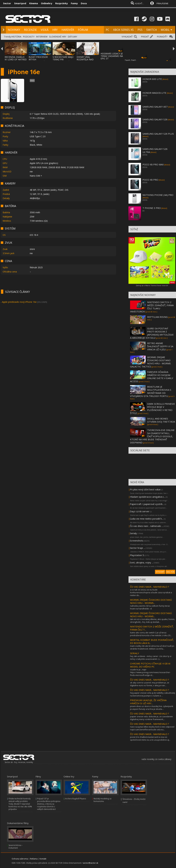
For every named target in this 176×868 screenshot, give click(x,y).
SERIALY (135, 653)
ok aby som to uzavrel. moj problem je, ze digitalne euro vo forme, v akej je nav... (150, 684)
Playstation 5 (137, 555)
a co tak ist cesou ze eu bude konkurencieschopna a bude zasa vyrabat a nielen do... (151, 592)
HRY (55, 30)
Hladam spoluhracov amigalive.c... (148, 497)
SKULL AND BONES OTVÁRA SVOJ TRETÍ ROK (161, 420)
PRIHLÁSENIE (162, 3)
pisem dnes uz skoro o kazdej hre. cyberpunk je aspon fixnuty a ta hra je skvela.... (152, 708)
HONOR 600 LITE (152, 79)
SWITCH (152, 30)
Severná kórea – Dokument (16, 847)
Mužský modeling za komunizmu (102, 800)
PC (107, 30)
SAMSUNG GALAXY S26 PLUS (158, 134)
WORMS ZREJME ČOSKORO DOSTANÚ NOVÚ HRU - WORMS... (151, 601)
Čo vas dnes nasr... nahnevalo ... (146, 526)
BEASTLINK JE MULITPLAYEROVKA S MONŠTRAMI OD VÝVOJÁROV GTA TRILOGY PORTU (151, 391)
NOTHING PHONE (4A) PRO (158, 195)
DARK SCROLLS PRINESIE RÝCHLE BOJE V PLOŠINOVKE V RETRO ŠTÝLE (152, 408)
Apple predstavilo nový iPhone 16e (19, 302)
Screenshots (137, 541)
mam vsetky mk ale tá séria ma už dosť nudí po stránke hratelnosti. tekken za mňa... (152, 647)
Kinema (34, 3)
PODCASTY (29, 37)
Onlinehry (47, 3)
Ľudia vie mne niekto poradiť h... (147, 519)
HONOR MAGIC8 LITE (154, 93)
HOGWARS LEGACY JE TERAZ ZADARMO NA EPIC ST (112, 56)
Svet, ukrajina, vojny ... (142, 562)
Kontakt (43, 859)
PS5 (140, 30)
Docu (84, 3)
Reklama (34, 859)
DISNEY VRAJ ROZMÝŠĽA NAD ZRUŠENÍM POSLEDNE (85, 61)
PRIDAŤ (145, 37)
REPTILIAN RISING (157, 317)
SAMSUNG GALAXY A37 (155, 107)
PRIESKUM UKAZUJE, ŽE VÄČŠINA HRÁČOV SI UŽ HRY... (148, 702)
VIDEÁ (45, 30)
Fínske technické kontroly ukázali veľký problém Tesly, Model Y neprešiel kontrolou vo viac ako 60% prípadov (20, 804)
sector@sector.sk (90, 863)
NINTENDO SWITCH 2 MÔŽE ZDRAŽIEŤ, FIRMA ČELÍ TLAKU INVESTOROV (152, 307)
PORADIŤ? (162, 37)
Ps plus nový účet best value (145, 489)
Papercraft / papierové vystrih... (147, 504)
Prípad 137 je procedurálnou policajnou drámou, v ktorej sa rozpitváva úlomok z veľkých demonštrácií (49, 804)
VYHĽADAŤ (127, 37)
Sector (7, 3)
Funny (74, 3)
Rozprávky (62, 3)
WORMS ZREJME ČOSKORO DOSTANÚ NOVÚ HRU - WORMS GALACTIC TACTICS (150, 362)
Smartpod (20, 3)
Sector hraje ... (137, 548)
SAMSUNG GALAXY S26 (155, 119)
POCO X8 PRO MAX (153, 164)
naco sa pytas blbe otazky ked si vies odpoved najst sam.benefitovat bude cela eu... (152, 728)
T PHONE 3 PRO (152, 208)
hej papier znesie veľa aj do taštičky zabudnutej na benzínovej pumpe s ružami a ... (153, 694)
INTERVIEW (42, 37)
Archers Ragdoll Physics (76, 799)
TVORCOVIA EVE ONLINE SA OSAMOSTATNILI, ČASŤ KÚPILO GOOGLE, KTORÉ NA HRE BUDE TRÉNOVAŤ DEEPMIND (152, 436)
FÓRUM (83, 30)
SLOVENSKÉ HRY (58, 37)
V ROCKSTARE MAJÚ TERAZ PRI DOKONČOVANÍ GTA (63, 59)
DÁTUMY (72, 37)
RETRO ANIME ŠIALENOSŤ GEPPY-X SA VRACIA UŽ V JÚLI (160, 346)
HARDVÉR (68, 30)
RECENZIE (30, 30)
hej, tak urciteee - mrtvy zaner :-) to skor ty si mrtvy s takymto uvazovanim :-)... (151, 658)
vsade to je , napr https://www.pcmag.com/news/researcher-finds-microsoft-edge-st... (150, 672)
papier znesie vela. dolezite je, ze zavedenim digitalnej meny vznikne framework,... (151, 718)
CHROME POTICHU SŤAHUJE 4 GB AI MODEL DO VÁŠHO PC (150, 665)
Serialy (133, 533)
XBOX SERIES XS (123, 30)
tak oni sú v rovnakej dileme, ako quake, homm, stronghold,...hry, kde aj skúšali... (152, 621)
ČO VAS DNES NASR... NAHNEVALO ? (150, 587)
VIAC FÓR (170, 572)
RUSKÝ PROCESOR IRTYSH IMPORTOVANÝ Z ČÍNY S (38, 61)
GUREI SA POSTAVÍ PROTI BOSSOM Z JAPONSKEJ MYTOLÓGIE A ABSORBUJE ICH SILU (152, 333)
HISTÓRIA (16, 37)
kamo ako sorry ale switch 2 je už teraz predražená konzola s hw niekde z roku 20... (151, 634)
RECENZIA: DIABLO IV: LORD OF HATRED (16, 58)
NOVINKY (14, 30)
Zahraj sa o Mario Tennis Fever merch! (152, 285)
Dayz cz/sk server (140, 511)
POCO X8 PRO (150, 180)
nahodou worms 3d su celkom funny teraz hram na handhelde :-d (150, 607)
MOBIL (165, 30)
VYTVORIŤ (160, 572)
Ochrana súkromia (20, 859)
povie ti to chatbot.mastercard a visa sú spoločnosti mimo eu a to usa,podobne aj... (150, 738)
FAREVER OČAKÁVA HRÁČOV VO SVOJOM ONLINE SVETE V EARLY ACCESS (152, 377)
